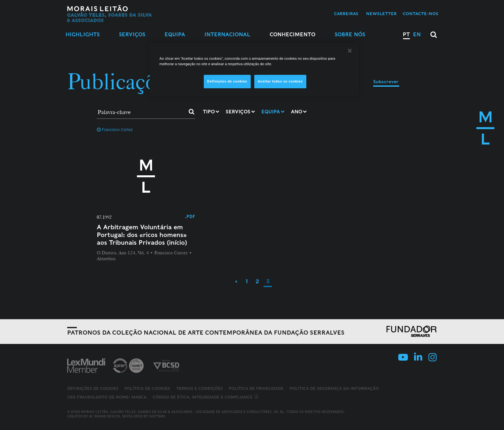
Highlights (83, 35)
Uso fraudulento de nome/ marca (107, 397)
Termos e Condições (199, 388)
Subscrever (386, 82)
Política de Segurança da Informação (334, 388)
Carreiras (346, 14)
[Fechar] (350, 51)
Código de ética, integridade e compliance (206, 397)
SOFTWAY (157, 416)
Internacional (227, 35)
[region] (254, 70)
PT (406, 35)
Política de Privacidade (256, 388)
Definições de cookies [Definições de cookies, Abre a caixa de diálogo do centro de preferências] (227, 81)
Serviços (132, 35)
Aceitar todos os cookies (280, 81)
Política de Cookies (147, 388)
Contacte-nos (421, 14)
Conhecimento (292, 35)
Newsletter (381, 14)
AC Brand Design (104, 416)
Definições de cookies (93, 389)
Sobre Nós (350, 35)
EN (417, 35)
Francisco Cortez (115, 130)
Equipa (175, 35)
